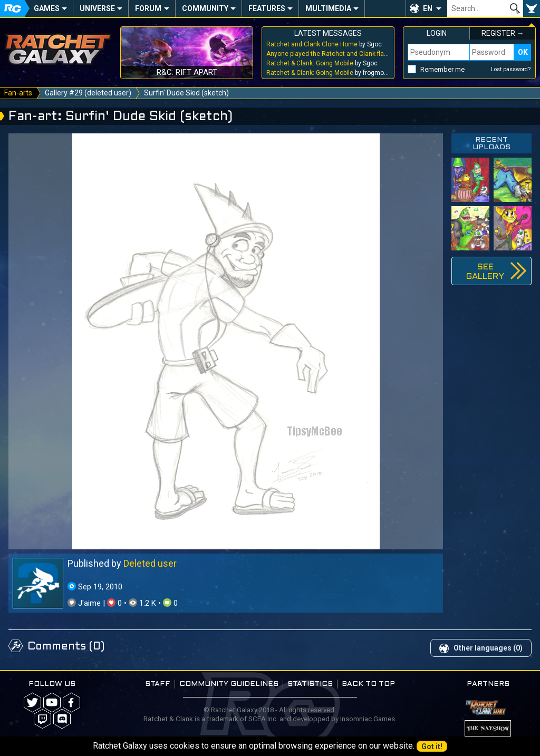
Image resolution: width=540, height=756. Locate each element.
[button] (426, 8)
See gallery (485, 272)
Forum (148, 8)
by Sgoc (324, 44)
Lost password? (511, 69)
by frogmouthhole (328, 73)
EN (428, 8)
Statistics (310, 684)
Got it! (432, 747)
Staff (158, 684)
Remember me (442, 69)
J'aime (85, 603)
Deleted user (150, 563)
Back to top (368, 684)
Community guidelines (229, 684)
